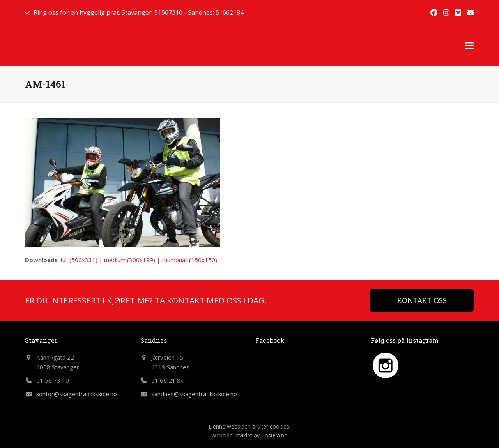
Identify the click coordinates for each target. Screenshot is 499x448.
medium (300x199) (130, 260)
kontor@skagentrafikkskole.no (77, 394)
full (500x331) (79, 260)
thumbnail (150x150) (189, 260)
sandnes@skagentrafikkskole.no (194, 394)
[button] (470, 45)
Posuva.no (274, 435)
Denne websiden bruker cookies (249, 426)
